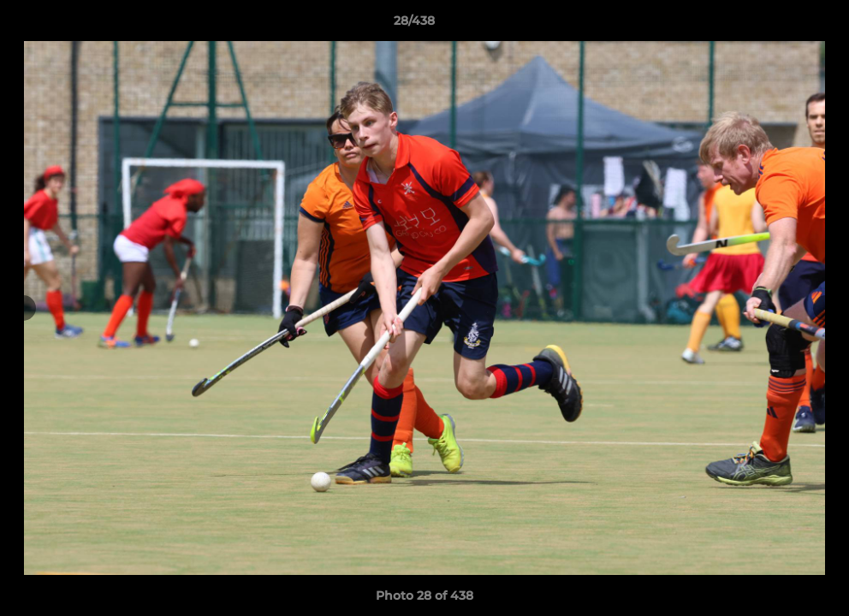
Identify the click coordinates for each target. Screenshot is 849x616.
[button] (777, 25)
